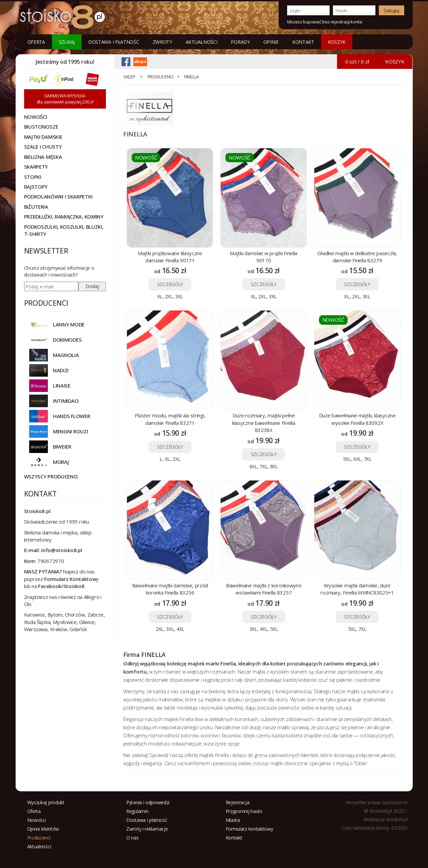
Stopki (33, 177)
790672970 (51, 561)
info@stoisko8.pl (61, 550)
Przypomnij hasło (244, 811)
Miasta (233, 820)
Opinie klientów (43, 829)
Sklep (129, 77)
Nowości (36, 820)
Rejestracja (238, 802)
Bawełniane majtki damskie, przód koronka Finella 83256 (170, 589)
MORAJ (61, 462)
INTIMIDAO (66, 401)
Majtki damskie (43, 137)
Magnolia (66, 355)
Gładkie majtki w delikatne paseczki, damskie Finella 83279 (357, 257)
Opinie (271, 42)
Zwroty (162, 42)
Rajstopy (36, 187)
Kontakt (303, 42)
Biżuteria (36, 207)
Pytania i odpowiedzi (148, 802)
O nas (133, 838)
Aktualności (202, 42)
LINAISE (62, 385)
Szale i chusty (43, 147)
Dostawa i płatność (114, 42)
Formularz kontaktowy (249, 829)
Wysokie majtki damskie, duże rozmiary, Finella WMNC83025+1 (357, 589)
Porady (240, 42)
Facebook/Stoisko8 (61, 586)
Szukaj (67, 42)
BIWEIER (62, 447)
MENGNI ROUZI (70, 431)
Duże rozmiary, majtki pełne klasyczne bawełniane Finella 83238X (264, 423)
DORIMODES (67, 340)
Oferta (36, 42)
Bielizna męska (43, 157)
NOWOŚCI (36, 117)
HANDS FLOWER (71, 416)
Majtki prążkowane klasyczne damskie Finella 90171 (170, 257)
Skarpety (36, 167)
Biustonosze (41, 127)
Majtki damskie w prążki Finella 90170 (264, 257)
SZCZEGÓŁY (170, 284)
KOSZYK (337, 42)
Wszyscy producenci (51, 476)
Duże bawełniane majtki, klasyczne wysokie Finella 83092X (357, 419)
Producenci (161, 77)
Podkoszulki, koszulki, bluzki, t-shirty (64, 230)
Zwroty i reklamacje (147, 829)
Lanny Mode (69, 324)
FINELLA (192, 77)
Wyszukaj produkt (46, 802)
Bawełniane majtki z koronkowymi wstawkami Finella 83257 (264, 589)
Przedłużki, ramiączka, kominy (64, 216)
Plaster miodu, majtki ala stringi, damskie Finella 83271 (170, 419)
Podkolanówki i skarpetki (58, 196)
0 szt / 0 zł (357, 61)
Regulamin (137, 811)
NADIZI (61, 370)
